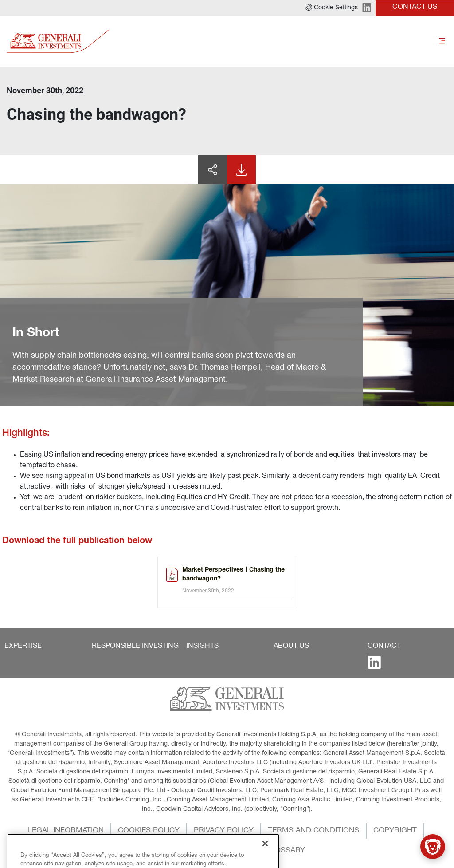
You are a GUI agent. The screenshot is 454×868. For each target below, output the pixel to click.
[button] (332, 8)
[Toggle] (442, 41)
